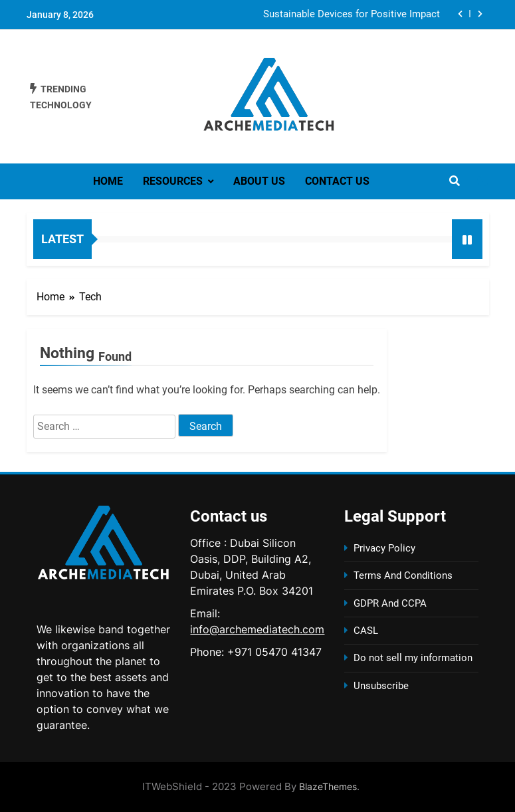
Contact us (337, 181)
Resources (173, 181)
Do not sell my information (413, 658)
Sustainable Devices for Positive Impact (352, 15)
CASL (366, 631)
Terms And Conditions (403, 575)
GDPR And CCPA (390, 603)
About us (259, 181)
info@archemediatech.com (257, 629)
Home (108, 181)
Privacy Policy (384, 548)
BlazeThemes (328, 786)
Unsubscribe (381, 686)
